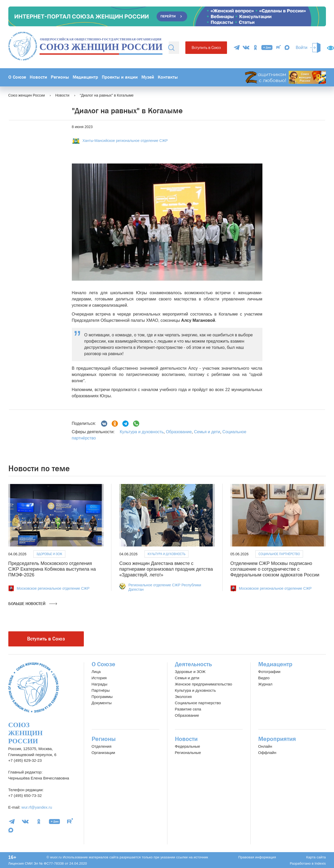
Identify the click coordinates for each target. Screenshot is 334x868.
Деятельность (193, 664)
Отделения (102, 746)
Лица (96, 672)
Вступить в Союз (206, 48)
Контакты (168, 77)
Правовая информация (257, 857)
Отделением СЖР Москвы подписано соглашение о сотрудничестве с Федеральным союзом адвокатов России (275, 569)
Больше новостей (33, 604)
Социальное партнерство (198, 703)
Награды (100, 684)
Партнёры (101, 690)
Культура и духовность (142, 432)
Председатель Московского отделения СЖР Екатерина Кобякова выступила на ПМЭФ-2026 (52, 569)
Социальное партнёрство (279, 554)
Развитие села (188, 709)
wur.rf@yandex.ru (37, 807)
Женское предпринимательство (204, 684)
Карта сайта (316, 857)
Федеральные (188, 746)
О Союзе (17, 77)
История (99, 678)
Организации (103, 753)
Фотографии (269, 672)
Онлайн (265, 746)
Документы (102, 703)
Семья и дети (207, 432)
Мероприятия (277, 739)
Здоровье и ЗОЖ (49, 554)
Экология (183, 697)
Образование (179, 432)
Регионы (60, 77)
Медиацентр (85, 77)
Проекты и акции (120, 77)
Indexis (320, 863)
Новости (38, 77)
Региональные (188, 753)
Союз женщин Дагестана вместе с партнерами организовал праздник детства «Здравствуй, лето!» (166, 569)
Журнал (265, 684)
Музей (148, 77)
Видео (264, 678)
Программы (102, 697)
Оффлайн (267, 753)
